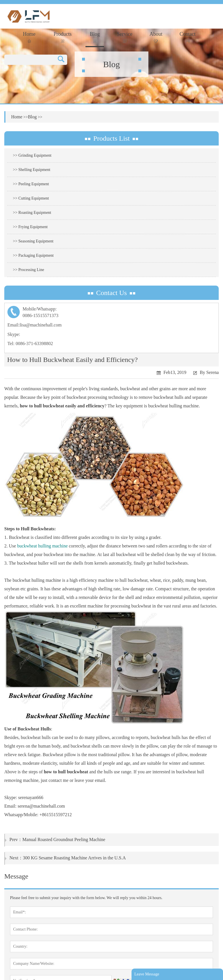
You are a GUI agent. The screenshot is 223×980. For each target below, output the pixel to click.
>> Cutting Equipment (31, 198)
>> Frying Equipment (30, 227)
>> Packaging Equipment (33, 255)
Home (29, 37)
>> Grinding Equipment (32, 155)
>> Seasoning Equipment (33, 241)
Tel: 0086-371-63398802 (30, 343)
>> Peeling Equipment (31, 184)
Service (125, 37)
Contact (188, 37)
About (156, 37)
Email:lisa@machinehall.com (34, 325)
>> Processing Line (28, 270)
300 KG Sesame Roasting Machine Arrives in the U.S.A (74, 858)
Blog (95, 37)
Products (63, 37)
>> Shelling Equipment (32, 170)
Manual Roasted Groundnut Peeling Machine (64, 839)
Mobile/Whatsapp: (111, 313)
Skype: (14, 334)
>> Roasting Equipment (32, 213)
